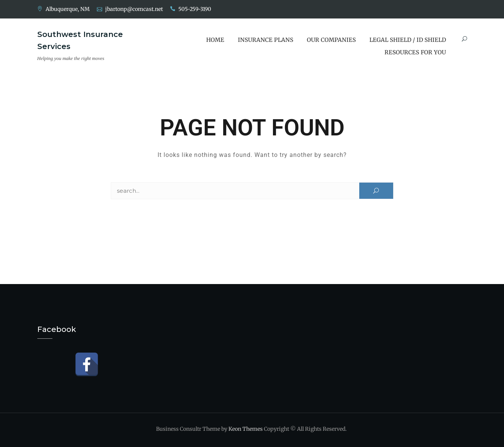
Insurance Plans (266, 40)
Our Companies (331, 40)
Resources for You (415, 52)
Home (215, 40)
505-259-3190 (195, 9)
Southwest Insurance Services (80, 40)
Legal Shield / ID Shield (408, 40)
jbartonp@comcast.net (134, 9)
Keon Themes (246, 429)
